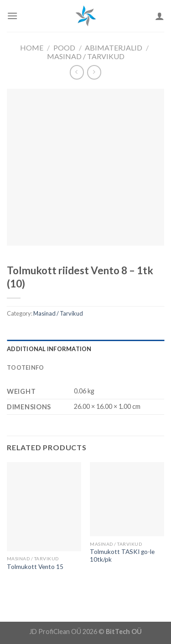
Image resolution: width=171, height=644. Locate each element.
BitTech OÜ (124, 631)
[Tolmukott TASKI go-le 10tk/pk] (127, 499)
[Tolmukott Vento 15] (44, 506)
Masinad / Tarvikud (86, 56)
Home (32, 48)
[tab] (85, 349)
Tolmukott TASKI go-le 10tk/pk (122, 556)
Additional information (49, 349)
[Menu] (12, 16)
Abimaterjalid (114, 48)
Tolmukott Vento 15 (35, 567)
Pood (64, 48)
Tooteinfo (25, 367)
